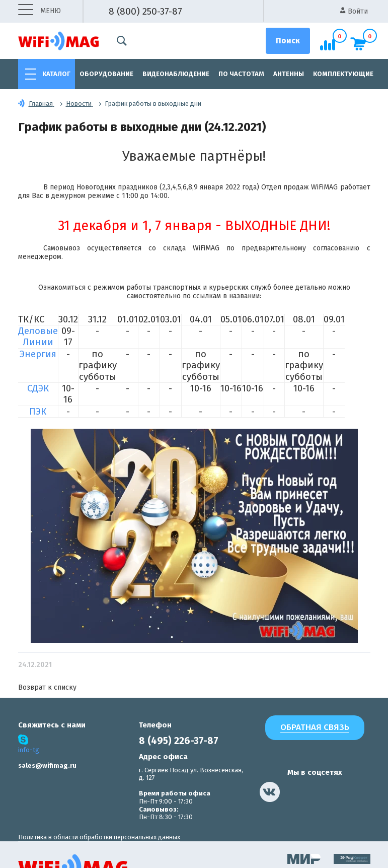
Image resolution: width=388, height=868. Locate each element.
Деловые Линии (38, 337)
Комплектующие (343, 74)
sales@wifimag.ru (47, 765)
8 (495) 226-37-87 (179, 741)
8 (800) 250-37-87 (145, 11)
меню (40, 11)
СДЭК (38, 388)
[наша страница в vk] (270, 792)
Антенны (289, 74)
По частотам (241, 74)
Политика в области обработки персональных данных (99, 837)
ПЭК (38, 412)
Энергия (38, 354)
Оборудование (106, 74)
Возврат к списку (47, 687)
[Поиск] (288, 41)
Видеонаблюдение (176, 74)
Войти (354, 11)
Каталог (56, 74)
